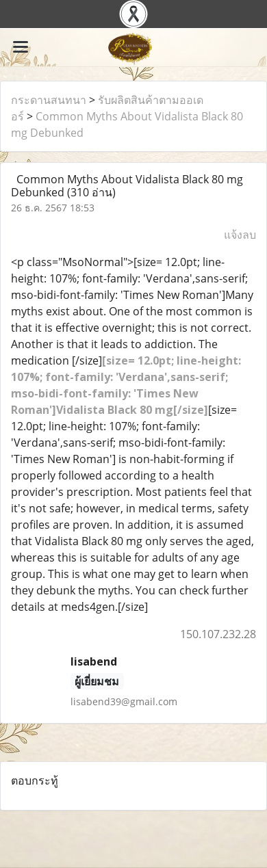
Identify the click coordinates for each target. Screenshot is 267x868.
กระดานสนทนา (49, 100)
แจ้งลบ (240, 235)
